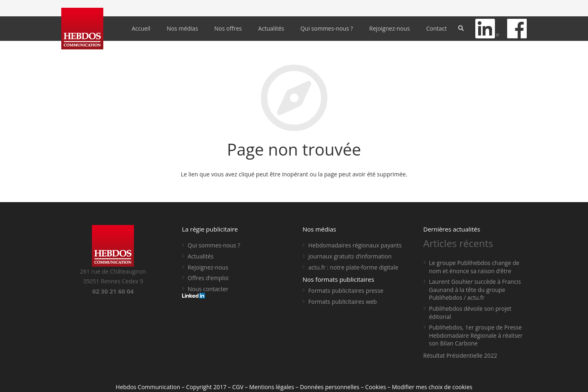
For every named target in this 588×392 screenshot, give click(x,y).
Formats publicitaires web (343, 302)
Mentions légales (272, 387)
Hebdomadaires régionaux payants (355, 245)
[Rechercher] (461, 28)
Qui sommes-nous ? (214, 245)
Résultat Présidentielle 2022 (460, 355)
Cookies (375, 387)
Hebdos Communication (148, 387)
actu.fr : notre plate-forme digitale (353, 267)
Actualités (201, 256)
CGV (238, 387)
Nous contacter (208, 289)
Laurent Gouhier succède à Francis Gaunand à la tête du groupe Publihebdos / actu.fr (475, 290)
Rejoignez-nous (208, 267)
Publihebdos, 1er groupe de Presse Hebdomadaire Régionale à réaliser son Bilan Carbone (476, 335)
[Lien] (82, 29)
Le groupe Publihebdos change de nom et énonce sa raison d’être (474, 267)
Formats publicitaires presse (346, 291)
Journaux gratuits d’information (350, 256)
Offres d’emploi (208, 278)
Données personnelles (330, 387)
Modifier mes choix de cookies (432, 387)
